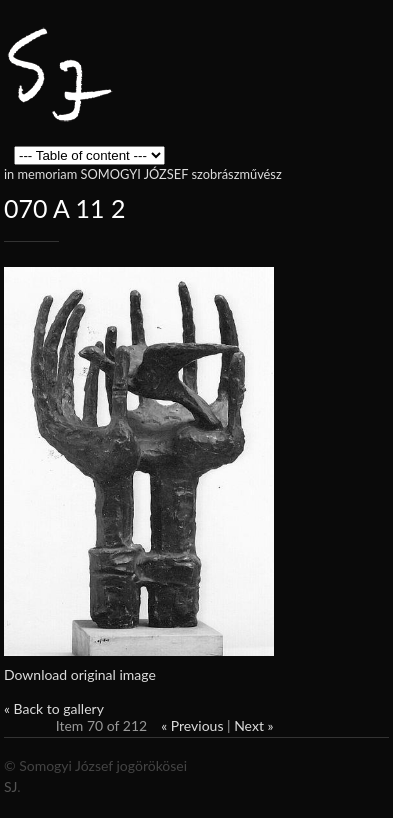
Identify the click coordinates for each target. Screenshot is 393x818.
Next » (253, 725)
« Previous (192, 725)
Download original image (80, 674)
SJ (10, 786)
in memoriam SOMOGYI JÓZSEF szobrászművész (143, 174)
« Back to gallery (54, 708)
